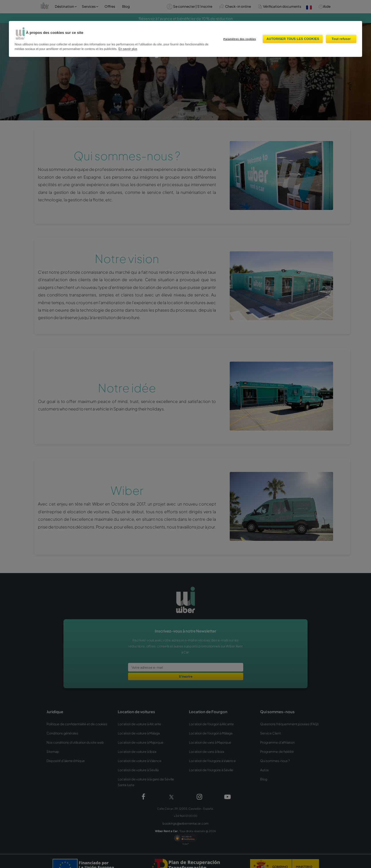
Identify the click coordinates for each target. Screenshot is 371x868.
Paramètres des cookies (240, 39)
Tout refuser (341, 39)
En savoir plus (128, 49)
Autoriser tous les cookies (293, 39)
